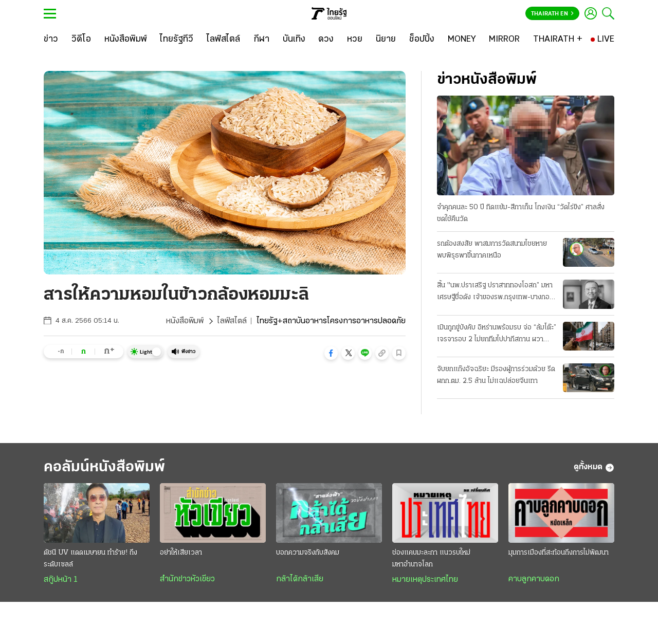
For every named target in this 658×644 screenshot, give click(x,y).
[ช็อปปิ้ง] (422, 40)
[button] (331, 353)
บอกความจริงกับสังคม (308, 553)
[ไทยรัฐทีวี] (177, 40)
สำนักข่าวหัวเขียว (187, 579)
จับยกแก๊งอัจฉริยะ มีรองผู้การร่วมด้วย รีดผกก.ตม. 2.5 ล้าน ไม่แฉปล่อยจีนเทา (496, 375)
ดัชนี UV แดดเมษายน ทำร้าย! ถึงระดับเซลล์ (90, 559)
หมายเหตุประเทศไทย (425, 580)
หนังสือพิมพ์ (185, 321)
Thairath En (552, 14)
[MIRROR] (504, 40)
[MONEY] (462, 40)
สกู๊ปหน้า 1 (61, 580)
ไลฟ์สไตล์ (232, 321)
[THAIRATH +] (558, 40)
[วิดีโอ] (81, 40)
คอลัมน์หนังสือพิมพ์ (104, 467)
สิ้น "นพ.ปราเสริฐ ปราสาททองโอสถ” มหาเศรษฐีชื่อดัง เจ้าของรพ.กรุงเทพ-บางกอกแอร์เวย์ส (495, 292)
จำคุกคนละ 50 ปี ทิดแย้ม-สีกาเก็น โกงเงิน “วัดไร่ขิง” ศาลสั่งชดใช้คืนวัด (521, 213)
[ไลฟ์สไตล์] (223, 40)
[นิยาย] (386, 40)
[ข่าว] (51, 40)
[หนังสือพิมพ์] (126, 40)
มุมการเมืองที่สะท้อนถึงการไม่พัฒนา (559, 553)
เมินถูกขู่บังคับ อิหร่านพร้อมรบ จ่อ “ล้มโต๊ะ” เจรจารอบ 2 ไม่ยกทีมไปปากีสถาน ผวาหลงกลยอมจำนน (497, 335)
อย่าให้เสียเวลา (181, 553)
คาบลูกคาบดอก (534, 579)
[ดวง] (326, 40)
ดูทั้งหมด (594, 468)
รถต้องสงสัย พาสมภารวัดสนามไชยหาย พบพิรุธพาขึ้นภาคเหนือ (492, 250)
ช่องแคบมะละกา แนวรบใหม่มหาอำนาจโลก (431, 559)
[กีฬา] (261, 40)
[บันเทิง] (294, 40)
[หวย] (355, 40)
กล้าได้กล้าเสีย (300, 579)
